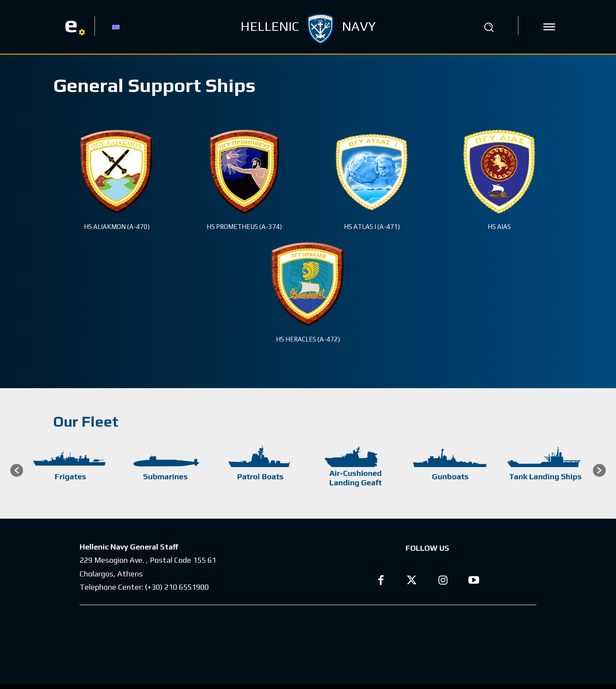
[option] (71, 470)
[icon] (549, 27)
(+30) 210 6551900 (177, 587)
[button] (489, 27)
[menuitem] (116, 27)
